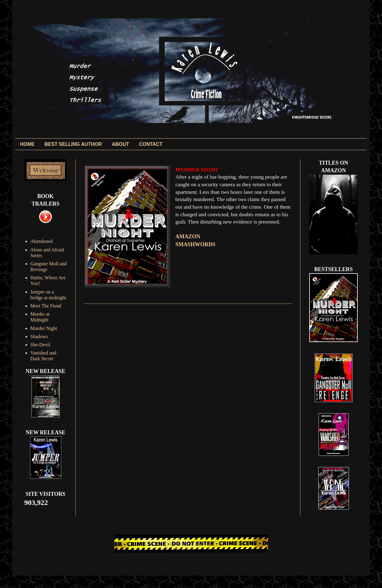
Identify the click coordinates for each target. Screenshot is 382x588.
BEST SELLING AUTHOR (73, 144)
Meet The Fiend (46, 306)
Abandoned (42, 241)
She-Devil (40, 345)
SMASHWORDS (196, 244)
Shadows (39, 336)
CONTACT (151, 144)
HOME (27, 144)
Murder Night (44, 328)
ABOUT (121, 144)
